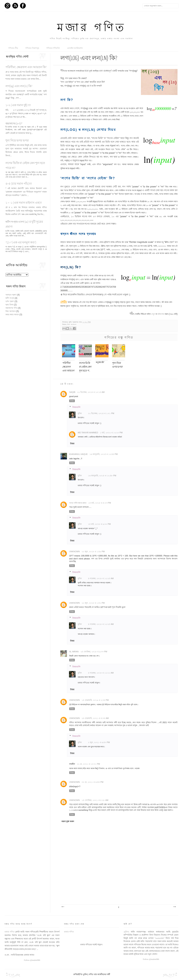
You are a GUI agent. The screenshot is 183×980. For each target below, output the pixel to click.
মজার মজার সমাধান (12, 315)
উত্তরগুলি (76, 407)
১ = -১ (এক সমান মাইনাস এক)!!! (24, 203)
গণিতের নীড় (13, 48)
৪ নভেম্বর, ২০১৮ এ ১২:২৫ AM (101, 578)
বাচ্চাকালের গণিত (11, 308)
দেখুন (153, 314)
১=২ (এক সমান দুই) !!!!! (18, 105)
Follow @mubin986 (32, 960)
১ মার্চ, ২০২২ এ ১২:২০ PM (111, 433)
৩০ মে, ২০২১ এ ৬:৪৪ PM (93, 782)
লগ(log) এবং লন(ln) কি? (19, 86)
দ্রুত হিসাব (9, 305)
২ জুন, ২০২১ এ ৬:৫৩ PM (99, 742)
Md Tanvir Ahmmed (88, 433)
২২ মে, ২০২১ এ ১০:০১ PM (88, 764)
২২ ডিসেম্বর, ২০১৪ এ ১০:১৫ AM (91, 392)
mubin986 (160, 938)
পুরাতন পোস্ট (174, 907)
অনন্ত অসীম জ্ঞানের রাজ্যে (78, 503)
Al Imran (74, 652)
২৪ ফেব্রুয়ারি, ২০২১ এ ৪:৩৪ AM (95, 718)
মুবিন (80, 413)
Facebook (23, 6)
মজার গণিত (91, 28)
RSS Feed (15, 6)
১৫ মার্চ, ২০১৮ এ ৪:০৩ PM (100, 503)
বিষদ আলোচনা (72, 324)
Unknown (74, 551)
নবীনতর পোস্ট (63, 907)
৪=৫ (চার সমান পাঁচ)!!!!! (19, 184)
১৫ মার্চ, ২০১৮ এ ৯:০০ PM (99, 524)
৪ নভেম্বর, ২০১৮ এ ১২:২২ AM (101, 673)
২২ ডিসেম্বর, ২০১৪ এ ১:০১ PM (101, 413)
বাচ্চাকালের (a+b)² (14, 124)
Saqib (72, 392)
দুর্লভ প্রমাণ (10, 301)
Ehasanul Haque (78, 454)
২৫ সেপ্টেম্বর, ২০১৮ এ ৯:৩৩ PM (94, 652)
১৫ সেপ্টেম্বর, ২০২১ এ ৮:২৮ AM (95, 800)
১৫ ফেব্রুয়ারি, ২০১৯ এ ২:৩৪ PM (95, 700)
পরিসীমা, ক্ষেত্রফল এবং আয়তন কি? (26, 67)
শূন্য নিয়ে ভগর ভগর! (17, 141)
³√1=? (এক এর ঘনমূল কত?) (21, 243)
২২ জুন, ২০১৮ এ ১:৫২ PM (93, 603)
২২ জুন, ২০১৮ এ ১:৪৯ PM (93, 551)
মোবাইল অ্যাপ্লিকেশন (75, 48)
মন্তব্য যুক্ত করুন (68, 821)
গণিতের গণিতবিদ (53, 48)
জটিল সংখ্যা (10, 298)
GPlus (8, 6)
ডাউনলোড (161, 314)
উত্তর (72, 401)
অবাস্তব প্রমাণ (11, 295)
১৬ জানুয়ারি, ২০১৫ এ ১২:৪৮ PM (102, 476)
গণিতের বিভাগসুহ (32, 48)
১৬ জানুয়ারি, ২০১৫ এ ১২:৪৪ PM (104, 454)
